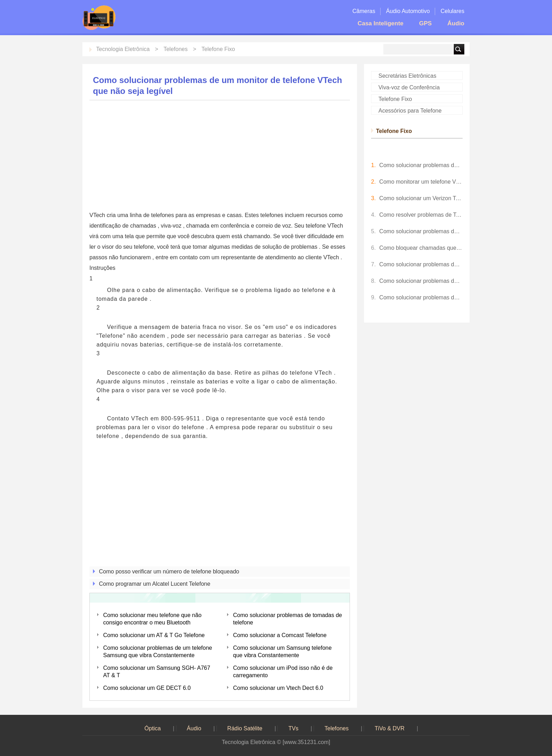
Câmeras (364, 11)
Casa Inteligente (381, 23)
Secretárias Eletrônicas (407, 76)
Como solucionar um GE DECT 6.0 (147, 688)
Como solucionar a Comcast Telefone (280, 635)
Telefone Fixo (218, 49)
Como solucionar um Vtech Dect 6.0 (278, 688)
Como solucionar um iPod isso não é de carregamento (283, 672)
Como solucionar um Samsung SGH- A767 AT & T (157, 672)
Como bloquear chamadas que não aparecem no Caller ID (421, 248)
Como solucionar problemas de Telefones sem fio (421, 165)
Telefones (175, 49)
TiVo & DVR (390, 728)
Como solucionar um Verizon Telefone (421, 198)
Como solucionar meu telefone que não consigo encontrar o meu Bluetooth (152, 619)
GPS (425, 23)
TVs (293, 728)
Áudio (456, 23)
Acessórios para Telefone (410, 111)
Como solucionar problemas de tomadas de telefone (288, 619)
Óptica (152, 728)
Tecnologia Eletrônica (123, 49)
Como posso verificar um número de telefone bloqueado (169, 571)
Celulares (452, 11)
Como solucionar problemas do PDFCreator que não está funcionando (421, 281)
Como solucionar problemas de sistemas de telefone (421, 231)
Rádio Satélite (245, 728)
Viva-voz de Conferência (409, 87)
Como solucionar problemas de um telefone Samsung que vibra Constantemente (158, 652)
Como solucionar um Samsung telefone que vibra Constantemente (282, 652)
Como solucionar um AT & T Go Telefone (154, 635)
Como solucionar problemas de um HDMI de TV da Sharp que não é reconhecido (421, 297)
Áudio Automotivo (408, 11)
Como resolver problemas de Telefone (421, 215)
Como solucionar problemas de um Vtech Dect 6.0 (421, 264)
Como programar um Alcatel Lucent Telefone (155, 584)
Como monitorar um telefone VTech (421, 182)
